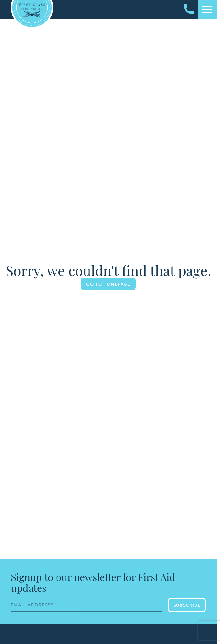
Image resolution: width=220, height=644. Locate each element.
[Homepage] (32, 7)
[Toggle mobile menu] (207, 9)
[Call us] (189, 9)
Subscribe (187, 605)
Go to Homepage (108, 284)
